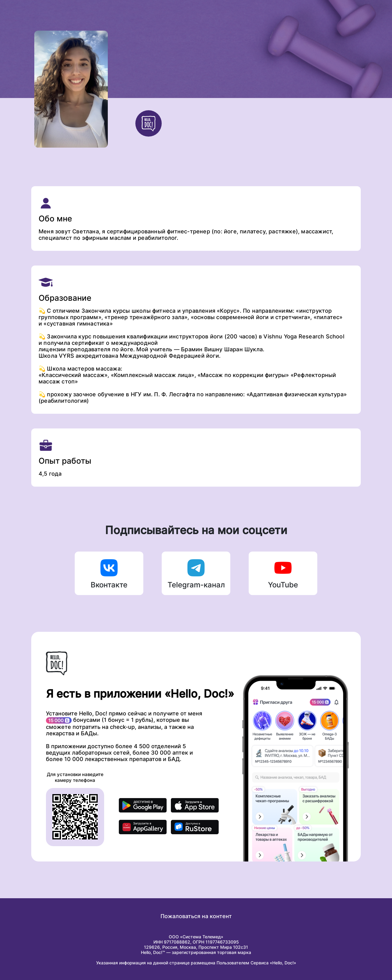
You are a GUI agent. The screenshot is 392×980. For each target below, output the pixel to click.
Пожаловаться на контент (196, 916)
